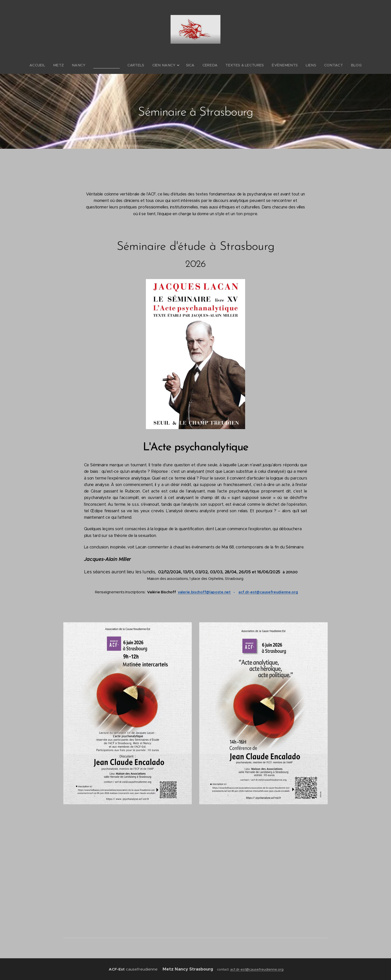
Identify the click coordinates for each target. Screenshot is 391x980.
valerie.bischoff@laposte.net (204, 592)
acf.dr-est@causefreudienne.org (268, 592)
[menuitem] (50, 65)
